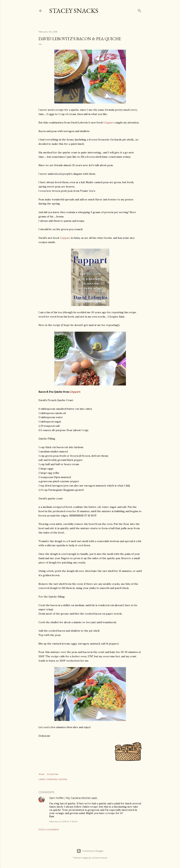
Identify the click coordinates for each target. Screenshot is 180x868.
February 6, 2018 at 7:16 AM (63, 821)
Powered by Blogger (90, 851)
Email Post (53, 774)
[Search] (140, 10)
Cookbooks (52, 779)
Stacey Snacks (74, 11)
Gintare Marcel (99, 858)
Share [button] (41, 774)
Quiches (63, 779)
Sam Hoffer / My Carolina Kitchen (70, 798)
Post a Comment (49, 830)
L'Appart (109, 123)
